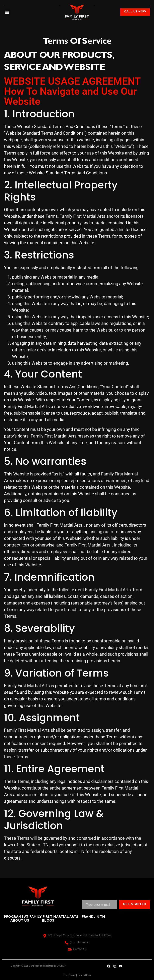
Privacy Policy (69, 975)
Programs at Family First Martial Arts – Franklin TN (56, 917)
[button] (7, 12)
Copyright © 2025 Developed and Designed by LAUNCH (38, 966)
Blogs (50, 921)
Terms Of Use (84, 975)
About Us (21, 921)
